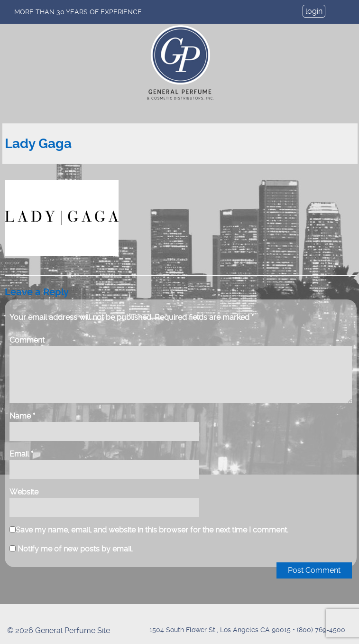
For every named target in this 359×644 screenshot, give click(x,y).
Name (22, 416)
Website (24, 492)
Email (21, 454)
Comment (27, 340)
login (314, 11)
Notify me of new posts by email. (75, 549)
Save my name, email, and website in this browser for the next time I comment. (152, 530)
